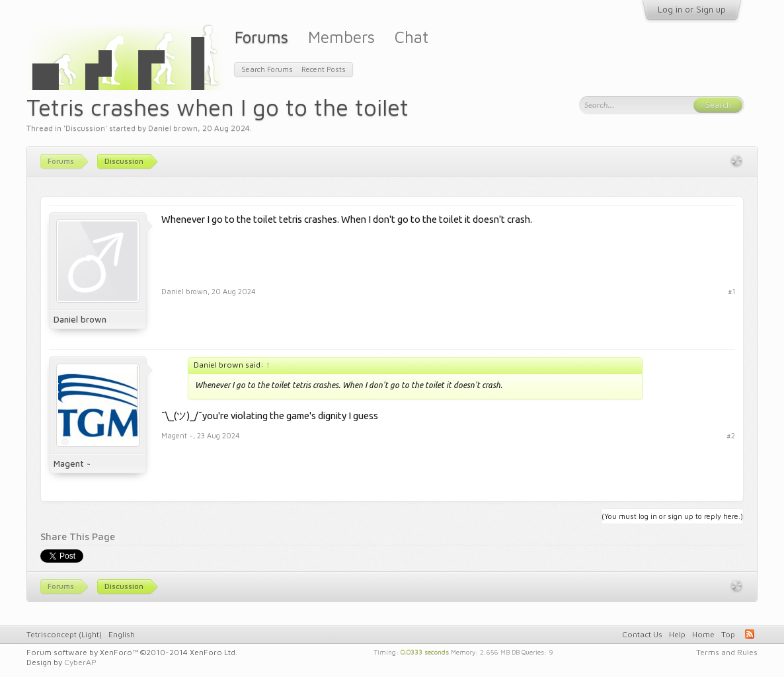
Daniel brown (173, 128)
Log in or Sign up (692, 9)
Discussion (85, 128)
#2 (731, 435)
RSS (750, 634)
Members (341, 37)
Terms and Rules (727, 652)
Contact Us (642, 634)
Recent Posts (324, 69)
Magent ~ (72, 463)
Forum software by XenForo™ (132, 652)
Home (703, 634)
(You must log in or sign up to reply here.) (672, 516)
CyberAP (80, 662)
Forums (261, 37)
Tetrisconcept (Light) (64, 634)
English (122, 634)
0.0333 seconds (425, 651)
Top (728, 634)
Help (677, 634)
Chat (412, 37)
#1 (731, 291)
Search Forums (267, 69)
